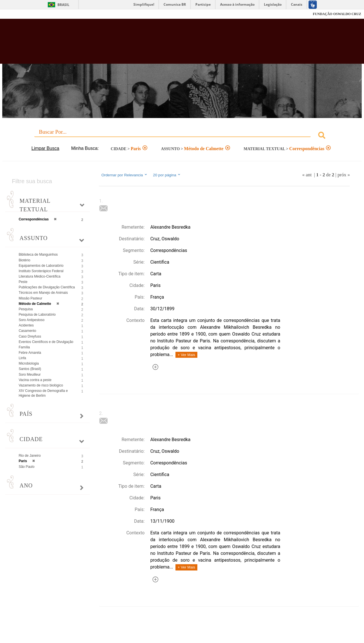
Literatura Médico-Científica (40, 276)
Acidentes (26, 325)
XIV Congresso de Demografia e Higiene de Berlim (43, 393)
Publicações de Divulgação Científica (47, 287)
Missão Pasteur (31, 298)
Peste (23, 282)
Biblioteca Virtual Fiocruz (159, 44)
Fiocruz (17, 14)
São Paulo (27, 467)
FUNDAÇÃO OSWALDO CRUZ (337, 14)
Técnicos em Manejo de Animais (43, 293)
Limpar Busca (45, 148)
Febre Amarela (30, 353)
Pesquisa (26, 309)
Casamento (27, 331)
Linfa (22, 358)
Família (24, 347)
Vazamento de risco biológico (41, 385)
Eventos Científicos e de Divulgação (46, 342)
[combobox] (182, 136)
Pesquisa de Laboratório (37, 315)
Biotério (25, 260)
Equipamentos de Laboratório (41, 266)
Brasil (63, 5)
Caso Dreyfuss (30, 336)
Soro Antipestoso (32, 320)
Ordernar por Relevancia (124, 175)
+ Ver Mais (187, 355)
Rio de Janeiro (30, 456)
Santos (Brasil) (30, 369)
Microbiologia (29, 363)
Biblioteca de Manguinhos (38, 255)
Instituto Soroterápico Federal (41, 271)
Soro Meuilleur (30, 375)
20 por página (167, 175)
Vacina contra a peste (35, 380)
